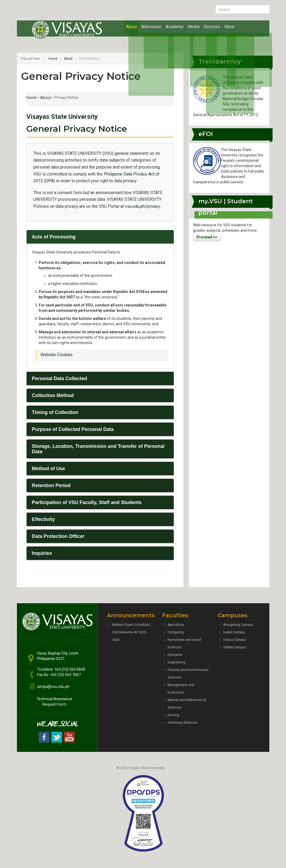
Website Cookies (57, 355)
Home (31, 98)
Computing (176, 632)
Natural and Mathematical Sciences (187, 704)
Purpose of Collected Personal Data (73, 429)
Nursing (173, 715)
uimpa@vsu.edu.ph (53, 687)
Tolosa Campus (235, 640)
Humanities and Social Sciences (184, 644)
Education (175, 655)
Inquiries (42, 553)
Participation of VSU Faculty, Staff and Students (87, 502)
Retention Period (51, 485)
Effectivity (44, 519)
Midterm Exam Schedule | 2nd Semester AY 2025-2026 (131, 632)
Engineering (176, 662)
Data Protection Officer (58, 536)
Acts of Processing (54, 237)
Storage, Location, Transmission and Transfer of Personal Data (98, 449)
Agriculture (176, 625)
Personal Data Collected (60, 378)
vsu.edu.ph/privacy (142, 206)
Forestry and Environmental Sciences (188, 674)
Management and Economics (181, 689)
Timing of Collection (55, 412)
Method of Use (49, 469)
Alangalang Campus (238, 625)
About (46, 98)
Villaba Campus (235, 647)
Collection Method (53, 395)
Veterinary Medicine (182, 723)
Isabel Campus (234, 632)
